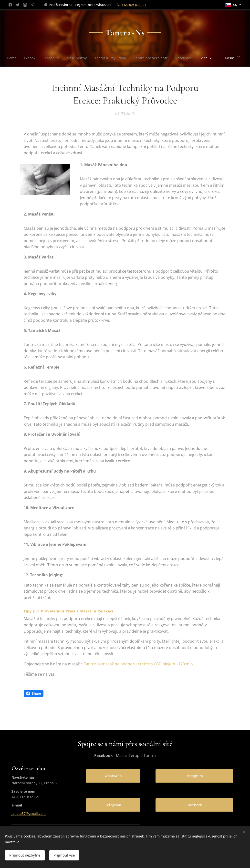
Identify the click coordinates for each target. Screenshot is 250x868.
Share (34, 693)
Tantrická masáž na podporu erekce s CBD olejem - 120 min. (138, 664)
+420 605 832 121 (134, 5)
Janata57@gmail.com (29, 814)
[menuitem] (24, 58)
